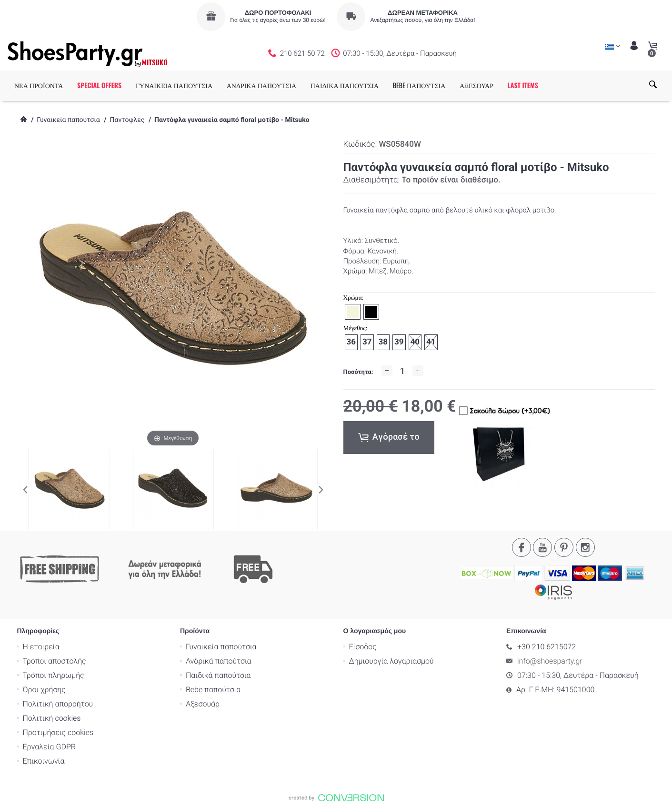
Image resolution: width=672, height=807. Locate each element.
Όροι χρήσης (44, 689)
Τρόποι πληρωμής (54, 675)
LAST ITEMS (523, 86)
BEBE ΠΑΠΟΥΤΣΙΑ (419, 86)
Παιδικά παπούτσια (218, 675)
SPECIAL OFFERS (99, 86)
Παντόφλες (127, 120)
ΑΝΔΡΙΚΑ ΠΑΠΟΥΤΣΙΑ (261, 86)
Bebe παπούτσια (213, 689)
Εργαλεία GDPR (49, 746)
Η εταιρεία (41, 646)
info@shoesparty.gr (550, 661)
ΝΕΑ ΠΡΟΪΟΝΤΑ (39, 86)
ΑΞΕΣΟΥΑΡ (476, 86)
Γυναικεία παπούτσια (68, 120)
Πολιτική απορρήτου (58, 703)
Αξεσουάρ (203, 703)
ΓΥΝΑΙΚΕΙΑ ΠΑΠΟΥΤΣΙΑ (174, 86)
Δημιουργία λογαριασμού (391, 661)
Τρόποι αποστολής (55, 661)
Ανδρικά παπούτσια (219, 661)
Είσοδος (363, 646)
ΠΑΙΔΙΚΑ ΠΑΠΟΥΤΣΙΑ (345, 86)
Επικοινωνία (44, 761)
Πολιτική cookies (52, 718)
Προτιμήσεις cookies (58, 732)
